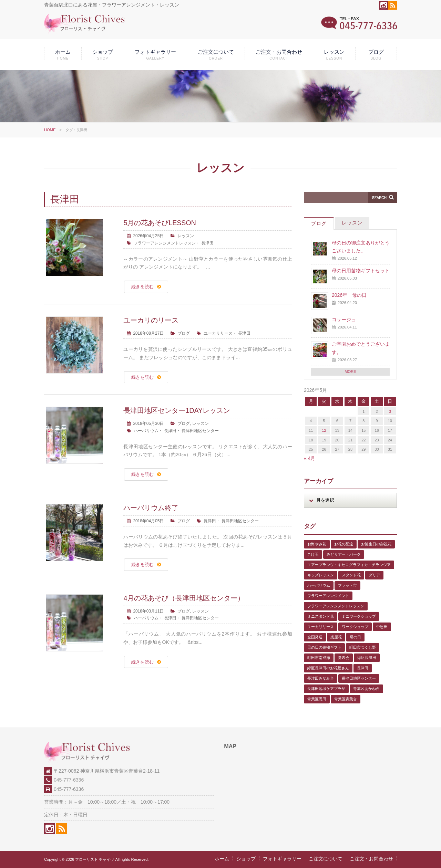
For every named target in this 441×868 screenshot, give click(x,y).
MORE (350, 372)
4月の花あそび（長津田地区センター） (184, 598)
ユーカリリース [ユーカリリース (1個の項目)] (321, 627)
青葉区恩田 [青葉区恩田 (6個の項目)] (317, 699)
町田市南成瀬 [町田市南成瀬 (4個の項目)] (319, 658)
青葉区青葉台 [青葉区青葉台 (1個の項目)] (346, 699)
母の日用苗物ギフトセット (361, 271)
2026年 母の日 (349, 295)
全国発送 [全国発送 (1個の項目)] (315, 637)
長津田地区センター (200, 431)
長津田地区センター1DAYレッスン (177, 410)
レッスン (334, 55)
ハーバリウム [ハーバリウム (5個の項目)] (319, 585)
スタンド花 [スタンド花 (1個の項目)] (351, 575)
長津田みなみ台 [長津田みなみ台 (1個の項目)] (321, 678)
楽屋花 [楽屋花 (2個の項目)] (336, 637)
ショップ (103, 55)
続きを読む (142, 287)
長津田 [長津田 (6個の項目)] (363, 668)
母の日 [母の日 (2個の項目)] (355, 637)
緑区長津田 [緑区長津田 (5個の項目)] (367, 658)
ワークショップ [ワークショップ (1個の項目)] (355, 627)
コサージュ (344, 320)
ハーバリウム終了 (151, 508)
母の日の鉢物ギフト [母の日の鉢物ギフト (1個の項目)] (324, 647)
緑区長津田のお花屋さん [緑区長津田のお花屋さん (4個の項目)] (328, 668)
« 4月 (310, 458)
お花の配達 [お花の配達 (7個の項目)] (344, 544)
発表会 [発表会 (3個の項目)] (344, 658)
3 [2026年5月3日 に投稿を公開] (390, 411)
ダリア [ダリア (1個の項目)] (374, 575)
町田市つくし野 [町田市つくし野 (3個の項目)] (363, 647)
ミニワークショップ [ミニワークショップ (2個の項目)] (359, 616)
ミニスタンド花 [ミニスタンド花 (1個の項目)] (321, 616)
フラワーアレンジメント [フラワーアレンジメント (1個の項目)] (328, 596)
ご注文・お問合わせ (279, 55)
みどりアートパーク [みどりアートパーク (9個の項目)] (344, 554)
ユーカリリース (218, 333)
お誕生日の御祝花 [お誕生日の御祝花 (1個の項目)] (376, 544)
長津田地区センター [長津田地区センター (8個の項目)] (359, 678)
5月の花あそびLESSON (160, 223)
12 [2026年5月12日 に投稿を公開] (324, 430)
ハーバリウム (146, 431)
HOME (50, 130)
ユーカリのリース (151, 320)
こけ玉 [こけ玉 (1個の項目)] (313, 554)
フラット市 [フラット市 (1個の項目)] (347, 585)
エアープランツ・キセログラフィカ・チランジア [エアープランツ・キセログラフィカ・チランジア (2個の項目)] (349, 565)
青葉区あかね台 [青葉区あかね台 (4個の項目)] (366, 689)
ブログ (376, 55)
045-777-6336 (69, 780)
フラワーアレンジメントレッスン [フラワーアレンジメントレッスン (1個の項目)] (336, 606)
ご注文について (216, 55)
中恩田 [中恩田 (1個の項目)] (382, 627)
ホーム (63, 55)
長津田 (207, 243)
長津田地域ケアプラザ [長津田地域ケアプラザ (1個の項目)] (326, 689)
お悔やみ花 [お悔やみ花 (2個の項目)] (317, 544)
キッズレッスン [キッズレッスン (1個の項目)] (321, 575)
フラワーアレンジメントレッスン (165, 243)
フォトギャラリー (155, 55)
